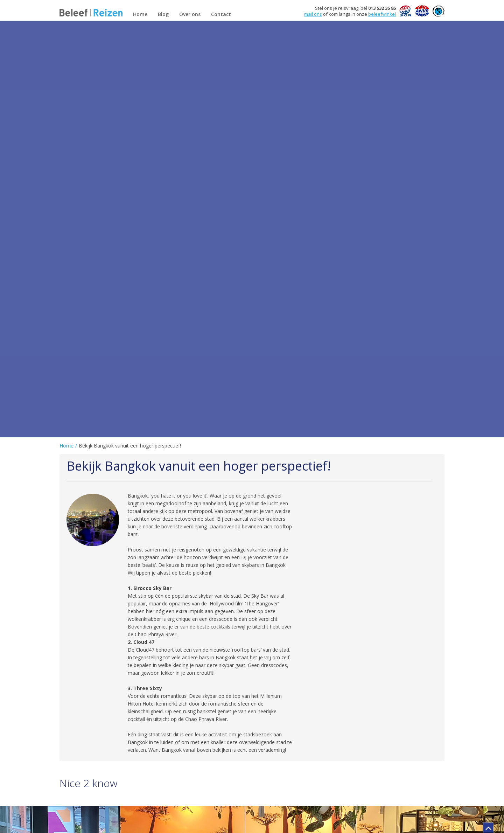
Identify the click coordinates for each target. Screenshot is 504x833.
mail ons (313, 14)
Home (66, 446)
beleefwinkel (382, 14)
